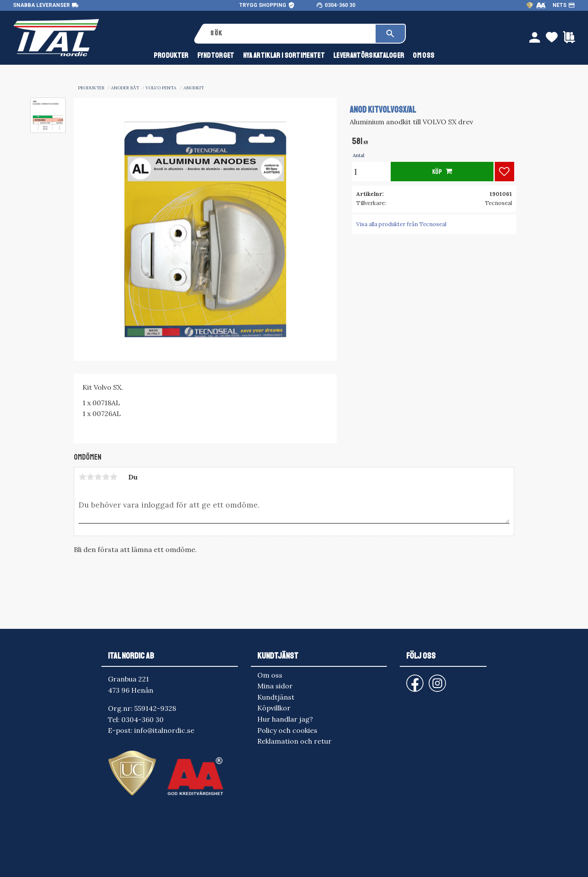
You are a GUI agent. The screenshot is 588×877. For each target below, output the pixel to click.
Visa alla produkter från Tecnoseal (401, 224)
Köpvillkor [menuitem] (274, 708)
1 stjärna (82, 477)
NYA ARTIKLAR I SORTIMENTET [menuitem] (284, 55)
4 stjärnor (106, 477)
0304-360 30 (340, 5)
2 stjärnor (90, 477)
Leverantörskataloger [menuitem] (369, 55)
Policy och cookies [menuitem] (287, 730)
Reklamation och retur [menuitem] (294, 741)
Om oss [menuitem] (424, 55)
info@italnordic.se (164, 730)
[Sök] (390, 34)
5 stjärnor (114, 477)
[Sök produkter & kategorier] (290, 34)
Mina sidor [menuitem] (275, 686)
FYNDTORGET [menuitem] (216, 55)
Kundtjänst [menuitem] (276, 697)
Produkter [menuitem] (171, 55)
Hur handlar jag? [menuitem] (285, 719)
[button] (504, 172)
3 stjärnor (98, 477)
